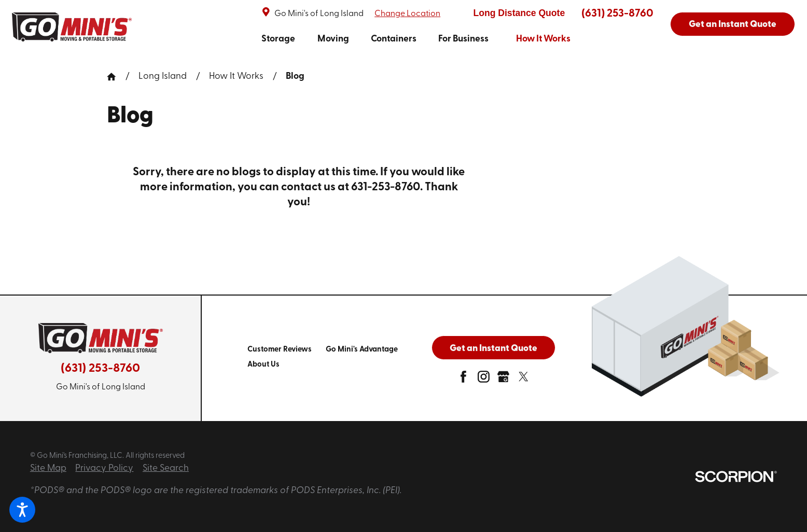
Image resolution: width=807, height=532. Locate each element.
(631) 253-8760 (617, 14)
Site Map (48, 468)
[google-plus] (503, 380)
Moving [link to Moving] (333, 39)
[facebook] (463, 380)
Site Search (166, 468)
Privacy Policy (104, 468)
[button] (22, 510)
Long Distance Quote (519, 13)
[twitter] (524, 380)
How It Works (236, 76)
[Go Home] (116, 77)
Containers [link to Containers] (394, 39)
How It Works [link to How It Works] (543, 39)
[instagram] (484, 380)
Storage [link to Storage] (278, 39)
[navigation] (416, 39)
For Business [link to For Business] (463, 39)
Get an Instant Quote (733, 25)
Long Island (163, 76)
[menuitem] (278, 39)
